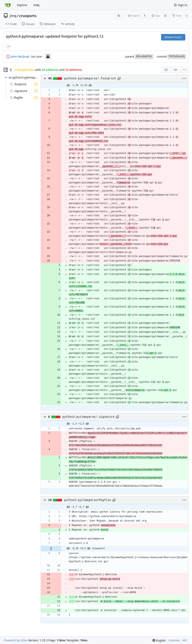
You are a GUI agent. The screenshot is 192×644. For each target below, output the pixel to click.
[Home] (8, 5)
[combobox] (166, 70)
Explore (22, 5)
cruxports (28, 16)
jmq (13, 16)
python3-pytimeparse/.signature (88, 417)
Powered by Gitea (16, 640)
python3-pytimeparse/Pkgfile (88, 500)
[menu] (184, 70)
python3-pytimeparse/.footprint (90, 79)
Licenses (174, 640)
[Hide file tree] (6, 70)
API (185, 640)
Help (36, 5)
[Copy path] (119, 79)
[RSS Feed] (119, 16)
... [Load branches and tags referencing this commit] (9, 46)
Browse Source (173, 37)
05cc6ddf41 (144, 56)
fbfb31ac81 (177, 56)
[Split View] (175, 70)
